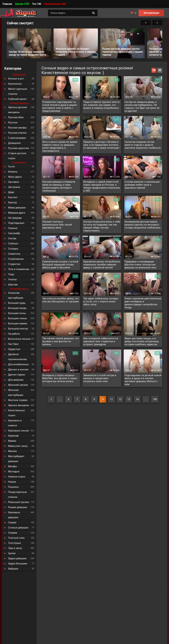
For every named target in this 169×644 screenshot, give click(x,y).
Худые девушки (17, 558)
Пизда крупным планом (17, 495)
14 (137, 399)
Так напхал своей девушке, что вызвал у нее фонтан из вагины (61, 341)
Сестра (12, 238)
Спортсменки (16, 259)
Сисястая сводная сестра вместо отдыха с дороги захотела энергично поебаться (143, 145)
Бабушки (13, 569)
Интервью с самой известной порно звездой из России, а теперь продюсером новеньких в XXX (102, 186)
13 (129, 399)
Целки (12, 553)
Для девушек (16, 380)
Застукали (14, 187)
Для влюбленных (18, 364)
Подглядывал (16, 223)
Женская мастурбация (16, 393)
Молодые (14, 471)
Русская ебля (16, 117)
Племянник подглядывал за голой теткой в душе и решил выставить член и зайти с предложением (60, 106)
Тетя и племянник (19, 269)
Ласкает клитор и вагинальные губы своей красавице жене (57, 225)
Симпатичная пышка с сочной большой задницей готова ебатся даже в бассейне (60, 265)
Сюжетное (14, 254)
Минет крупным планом (18, 91)
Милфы (13, 466)
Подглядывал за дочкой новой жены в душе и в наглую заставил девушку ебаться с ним (143, 380)
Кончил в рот (16, 79)
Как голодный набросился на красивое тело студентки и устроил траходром (101, 341)
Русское (13, 123)
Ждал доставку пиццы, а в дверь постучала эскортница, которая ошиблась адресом (142, 341)
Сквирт (12, 522)
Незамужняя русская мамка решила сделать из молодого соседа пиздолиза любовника (142, 225)
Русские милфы (17, 128)
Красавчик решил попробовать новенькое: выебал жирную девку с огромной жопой (102, 265)
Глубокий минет (17, 99)
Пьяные (13, 228)
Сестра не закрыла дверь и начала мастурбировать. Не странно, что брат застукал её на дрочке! (142, 106)
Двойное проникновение (17, 357)
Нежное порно (17, 477)
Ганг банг (13, 344)
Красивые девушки (14, 515)
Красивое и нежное (15, 423)
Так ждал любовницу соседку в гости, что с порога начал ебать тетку (101, 301)
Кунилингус (15, 84)
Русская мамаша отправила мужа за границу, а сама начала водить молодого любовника (59, 186)
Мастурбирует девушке (16, 459)
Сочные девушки (18, 528)
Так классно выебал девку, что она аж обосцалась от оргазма (61, 300)
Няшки (12, 482)
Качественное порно (16, 413)
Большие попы (17, 313)
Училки (12, 279)
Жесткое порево (18, 400)
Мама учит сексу (18, 446)
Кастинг (13, 197)
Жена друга (15, 177)
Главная (7, 4)
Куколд (12, 202)
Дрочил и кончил (18, 370)
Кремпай (13, 436)
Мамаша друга (17, 213)
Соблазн (13, 244)
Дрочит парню (17, 375)
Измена (13, 172)
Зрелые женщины (19, 405)
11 (111, 399)
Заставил (14, 182)
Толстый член (16, 538)
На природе (15, 218)
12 (120, 399)
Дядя (11, 192)
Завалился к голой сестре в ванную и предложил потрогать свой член (100, 378)
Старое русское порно (17, 156)
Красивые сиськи (19, 431)
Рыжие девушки (18, 507)
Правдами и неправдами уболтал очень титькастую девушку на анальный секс (140, 265)
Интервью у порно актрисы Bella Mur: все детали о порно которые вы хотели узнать (60, 378)
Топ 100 (37, 4)
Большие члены (18, 318)
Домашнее (14, 143)
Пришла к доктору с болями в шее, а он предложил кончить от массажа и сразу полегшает (101, 145)
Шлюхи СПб (22, 4)
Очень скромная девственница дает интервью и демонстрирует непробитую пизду (143, 303)
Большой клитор (18, 329)
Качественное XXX (55, 4)
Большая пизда (17, 308)
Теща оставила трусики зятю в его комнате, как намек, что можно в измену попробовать (101, 105)
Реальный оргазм (19, 502)
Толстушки (14, 543)
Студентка (14, 264)
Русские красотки (19, 148)
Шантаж (13, 285)
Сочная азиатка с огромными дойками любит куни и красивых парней (142, 185)
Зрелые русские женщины (18, 110)
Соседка (13, 249)
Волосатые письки (19, 339)
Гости (11, 167)
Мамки (12, 441)
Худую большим (18, 564)
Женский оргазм (18, 385)
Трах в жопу (15, 548)
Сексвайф (14, 233)
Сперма (13, 533)
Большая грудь (17, 303)
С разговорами (17, 138)
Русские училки (17, 133)
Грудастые (14, 349)
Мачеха (12, 451)
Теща (11, 274)
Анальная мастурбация (16, 295)
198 (155, 399)
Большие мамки (18, 323)
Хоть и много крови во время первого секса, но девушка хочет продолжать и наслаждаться (60, 146)
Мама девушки (17, 208)
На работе (14, 334)
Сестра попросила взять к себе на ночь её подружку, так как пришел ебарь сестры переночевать (102, 226)
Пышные (13, 487)
